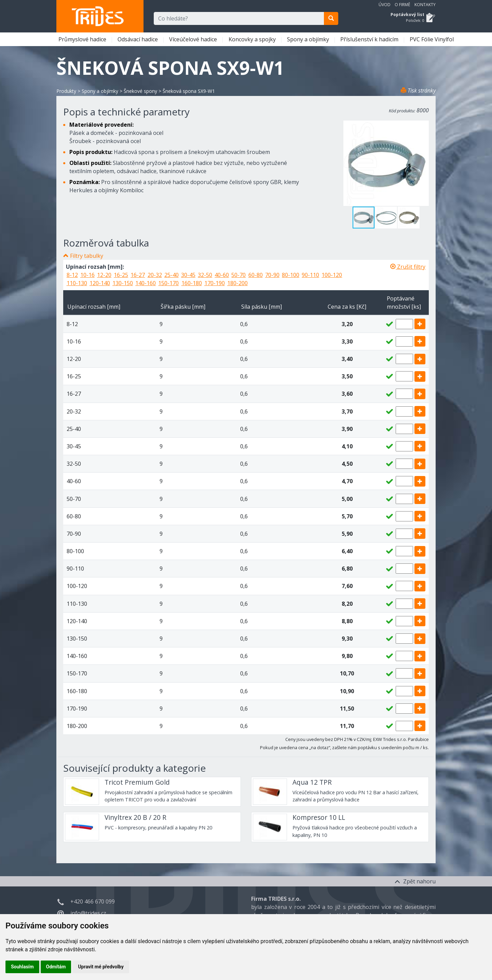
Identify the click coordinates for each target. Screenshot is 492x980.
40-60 (222, 275)
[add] (420, 324)
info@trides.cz (88, 913)
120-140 (100, 283)
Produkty (66, 91)
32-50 (205, 275)
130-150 (123, 283)
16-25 (121, 275)
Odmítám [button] (56, 967)
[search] (331, 18)
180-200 (237, 283)
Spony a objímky (309, 39)
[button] (386, 218)
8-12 (72, 275)
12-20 (104, 275)
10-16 (87, 275)
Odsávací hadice (138, 39)
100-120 (332, 275)
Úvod (385, 5)
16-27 (138, 275)
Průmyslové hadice (83, 39)
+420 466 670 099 (93, 901)
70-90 (272, 275)
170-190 (215, 283)
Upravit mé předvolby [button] (101, 967)
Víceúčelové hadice (194, 39)
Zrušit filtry (408, 267)
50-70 (238, 275)
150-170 (168, 283)
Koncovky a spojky (253, 39)
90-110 (310, 275)
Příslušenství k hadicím (370, 39)
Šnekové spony (140, 91)
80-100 (291, 275)
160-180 (192, 283)
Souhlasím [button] (22, 967)
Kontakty (425, 5)
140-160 (146, 283)
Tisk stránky (418, 90)
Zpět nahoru (415, 881)
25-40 (172, 275)
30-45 (188, 275)
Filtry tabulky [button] (87, 256)
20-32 (155, 275)
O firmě (402, 5)
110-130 (77, 283)
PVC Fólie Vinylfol (432, 39)
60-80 (256, 275)
